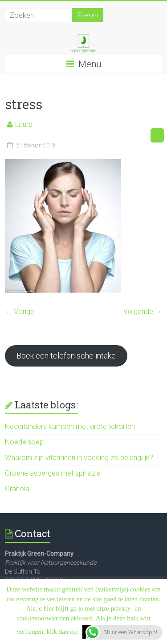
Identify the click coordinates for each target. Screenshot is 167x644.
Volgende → (143, 312)
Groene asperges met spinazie (53, 473)
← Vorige (20, 312)
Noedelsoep (24, 442)
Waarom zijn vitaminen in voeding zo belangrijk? (79, 458)
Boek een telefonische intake (66, 356)
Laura (24, 124)
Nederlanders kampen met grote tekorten (70, 426)
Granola (17, 489)
